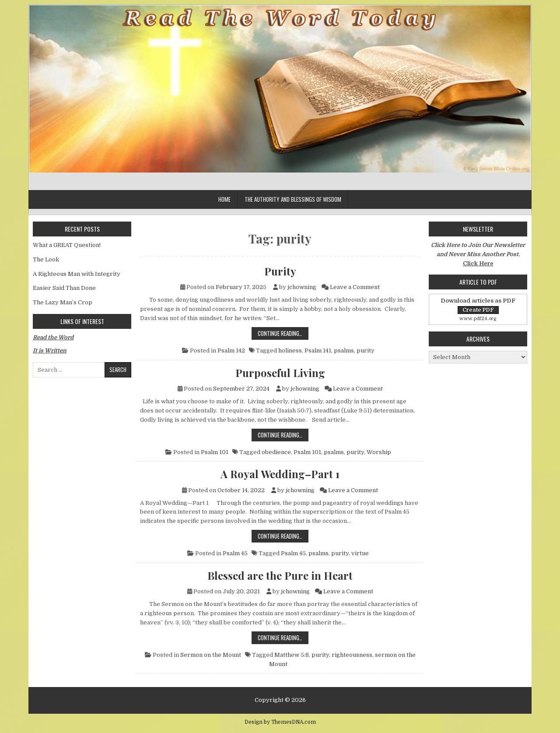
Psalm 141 (318, 351)
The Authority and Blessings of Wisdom (293, 199)
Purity (280, 271)
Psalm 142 (231, 351)
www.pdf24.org (478, 319)
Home (224, 199)
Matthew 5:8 (292, 655)
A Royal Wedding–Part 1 (280, 474)
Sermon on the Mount (211, 655)
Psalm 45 (235, 553)
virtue (360, 553)
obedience (276, 452)
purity (366, 351)
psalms (344, 351)
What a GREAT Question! (67, 245)
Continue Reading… (283, 333)
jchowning (302, 287)
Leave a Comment (355, 287)
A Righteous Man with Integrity (77, 274)
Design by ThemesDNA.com (280, 722)
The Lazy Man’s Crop (63, 302)
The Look (46, 259)
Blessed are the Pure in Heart (280, 575)
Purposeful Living (280, 373)
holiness (290, 351)
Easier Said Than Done (64, 288)
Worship (379, 452)
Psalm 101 (215, 452)
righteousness (352, 655)
